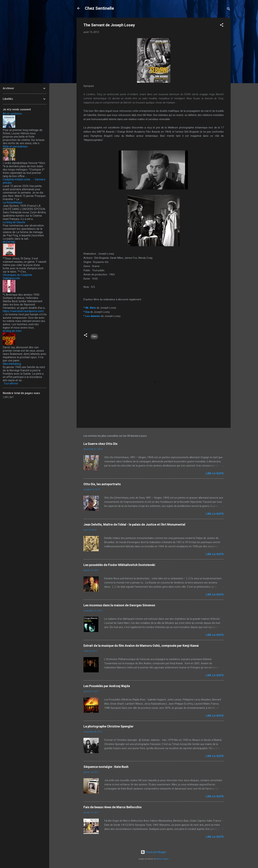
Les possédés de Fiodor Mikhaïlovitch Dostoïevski (119, 565)
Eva (87, 312)
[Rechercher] (229, 9)
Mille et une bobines (15, 147)
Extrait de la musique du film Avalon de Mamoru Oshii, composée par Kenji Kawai (141, 646)
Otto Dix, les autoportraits (102, 484)
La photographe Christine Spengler (108, 726)
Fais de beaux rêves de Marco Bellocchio (113, 807)
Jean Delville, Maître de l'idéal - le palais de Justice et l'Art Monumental (134, 524)
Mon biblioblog (12, 364)
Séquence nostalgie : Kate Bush (106, 767)
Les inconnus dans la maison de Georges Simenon (119, 605)
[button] (222, 26)
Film (94, 337)
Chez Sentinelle (99, 8)
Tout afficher (11, 383)
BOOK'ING (9, 242)
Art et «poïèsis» (12, 114)
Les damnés (93, 316)
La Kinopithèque (13, 202)
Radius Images (163, 859)
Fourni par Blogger (154, 852)
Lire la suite (215, 473)
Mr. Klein (91, 308)
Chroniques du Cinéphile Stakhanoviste (17, 277)
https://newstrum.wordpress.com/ (23, 311)
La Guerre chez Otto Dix (100, 444)
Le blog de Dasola (14, 222)
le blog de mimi (12, 331)
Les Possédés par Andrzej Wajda (107, 686)
